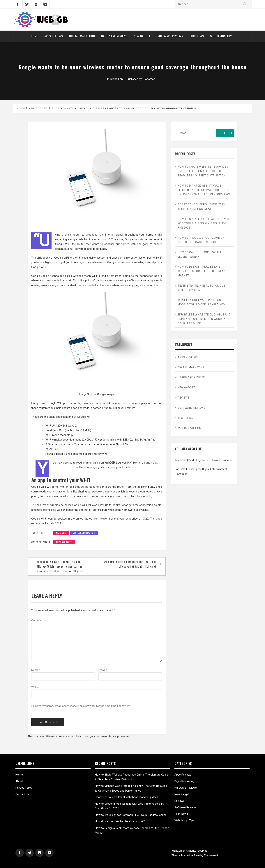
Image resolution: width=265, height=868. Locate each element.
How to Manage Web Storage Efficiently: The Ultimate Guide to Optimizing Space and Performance (204, 190)
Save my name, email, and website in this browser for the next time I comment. (83, 706)
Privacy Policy (24, 788)
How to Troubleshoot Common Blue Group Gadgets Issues (201, 240)
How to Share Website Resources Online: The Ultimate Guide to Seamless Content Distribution (203, 171)
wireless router (84, 533)
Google (61, 533)
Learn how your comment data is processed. (104, 737)
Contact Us (22, 794)
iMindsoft (181, 460)
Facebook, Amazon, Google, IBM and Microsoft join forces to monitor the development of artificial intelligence (61, 566)
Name (36, 670)
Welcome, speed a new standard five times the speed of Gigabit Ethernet (130, 564)
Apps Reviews (54, 36)
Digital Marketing (82, 36)
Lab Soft (180, 469)
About (19, 781)
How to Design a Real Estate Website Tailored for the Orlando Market (204, 271)
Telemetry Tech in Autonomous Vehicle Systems (202, 288)
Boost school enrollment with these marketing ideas (201, 207)
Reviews (184, 398)
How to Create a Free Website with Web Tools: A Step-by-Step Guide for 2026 (204, 223)
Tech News (197, 36)
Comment (38, 620)
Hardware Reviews (114, 36)
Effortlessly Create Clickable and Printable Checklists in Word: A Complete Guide (204, 319)
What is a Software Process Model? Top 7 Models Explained (201, 302)
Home (35, 36)
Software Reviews (170, 36)
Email (103, 670)
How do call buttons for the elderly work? (200, 255)
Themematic (212, 855)
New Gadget (143, 36)
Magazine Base (191, 855)
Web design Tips (221, 36)
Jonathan (149, 79)
